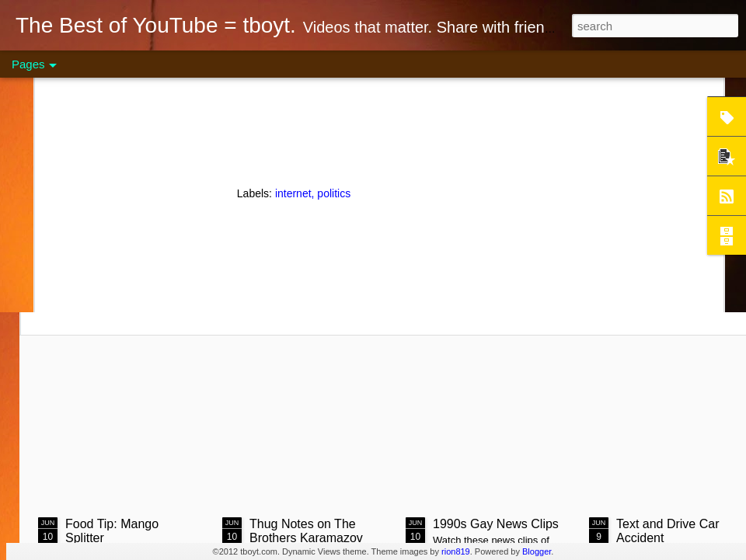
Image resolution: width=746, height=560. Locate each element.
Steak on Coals (156, 208)
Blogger (537, 551)
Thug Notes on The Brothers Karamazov (306, 531)
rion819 (456, 551)
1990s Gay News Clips (496, 524)
